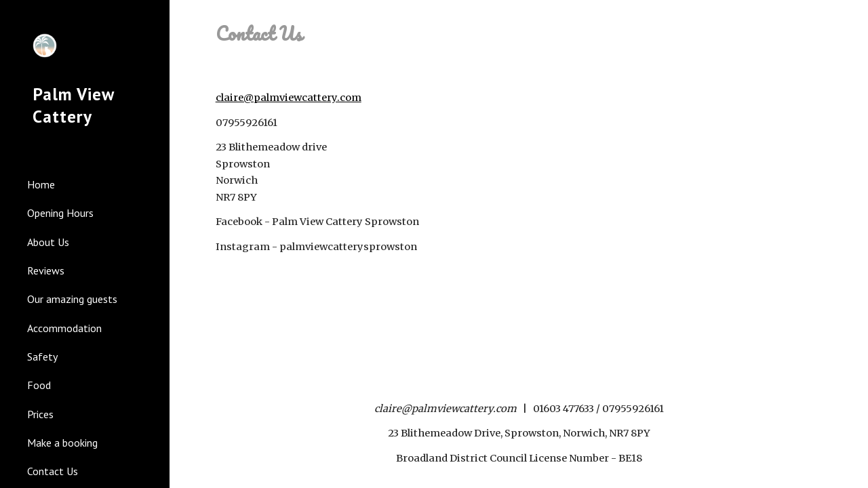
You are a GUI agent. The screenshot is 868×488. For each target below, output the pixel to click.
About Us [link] (48, 242)
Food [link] (39, 385)
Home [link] (41, 184)
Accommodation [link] (64, 328)
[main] (519, 34)
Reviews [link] (46, 270)
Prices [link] (40, 414)
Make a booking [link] (62, 443)
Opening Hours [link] (60, 213)
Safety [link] (42, 357)
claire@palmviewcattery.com (289, 98)
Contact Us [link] (53, 471)
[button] (852, 19)
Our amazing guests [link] (72, 299)
